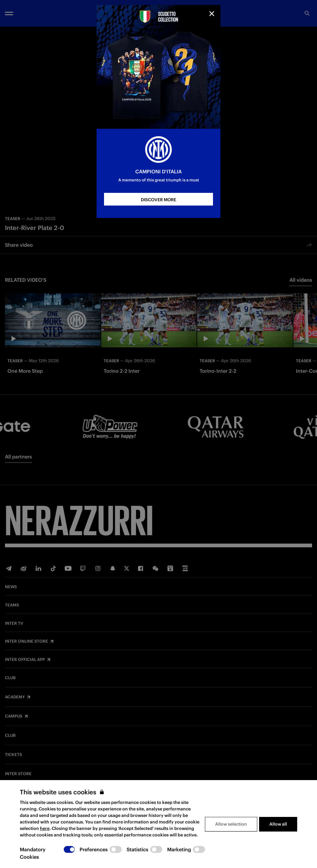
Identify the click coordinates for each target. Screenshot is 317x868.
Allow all (278, 824)
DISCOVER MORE (158, 200)
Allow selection (231, 824)
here (45, 828)
